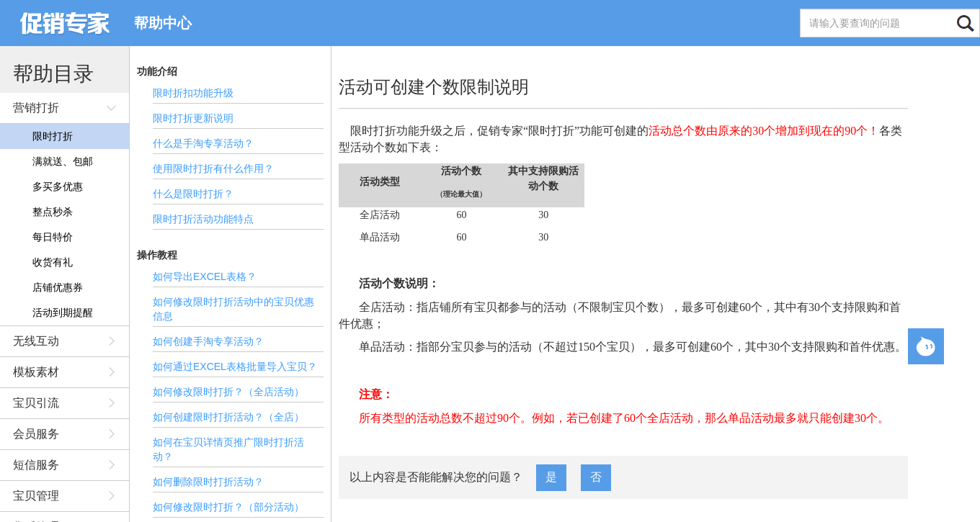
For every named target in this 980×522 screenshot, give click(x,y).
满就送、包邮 (63, 161)
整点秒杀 (53, 212)
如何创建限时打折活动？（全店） (228, 417)
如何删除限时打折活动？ (208, 482)
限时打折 (53, 136)
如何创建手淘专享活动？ (208, 341)
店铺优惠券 (58, 287)
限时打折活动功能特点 (203, 219)
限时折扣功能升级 (193, 93)
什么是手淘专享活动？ (203, 143)
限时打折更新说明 (193, 118)
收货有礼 (53, 262)
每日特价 (53, 237)
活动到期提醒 (63, 312)
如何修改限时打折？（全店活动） (228, 392)
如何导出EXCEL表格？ (205, 276)
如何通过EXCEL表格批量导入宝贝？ (235, 366)
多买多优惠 (58, 186)
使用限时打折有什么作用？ (213, 168)
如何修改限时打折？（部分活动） (228, 507)
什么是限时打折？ (193, 194)
